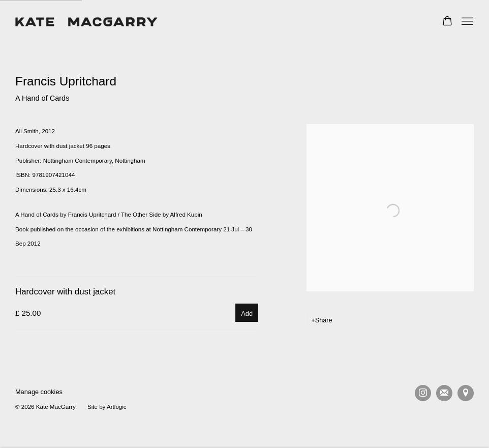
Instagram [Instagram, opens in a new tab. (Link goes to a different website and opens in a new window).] (423, 393)
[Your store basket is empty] (447, 22)
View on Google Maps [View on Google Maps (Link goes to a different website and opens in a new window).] (466, 393)
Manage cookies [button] (39, 392)
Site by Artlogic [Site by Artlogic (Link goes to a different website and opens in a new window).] (107, 407)
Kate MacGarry (86, 22)
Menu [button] (466, 22)
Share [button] (324, 320)
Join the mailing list (444, 393)
